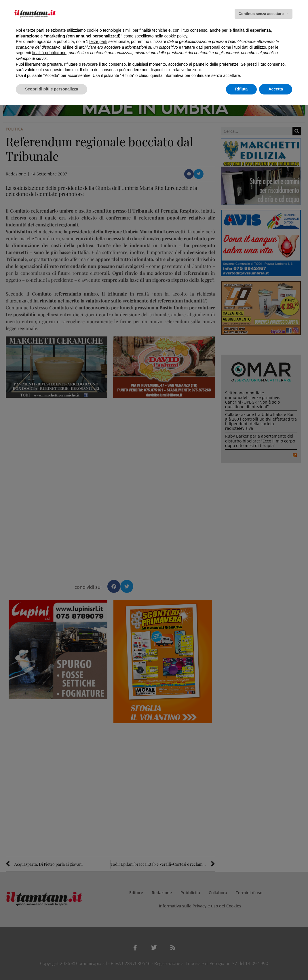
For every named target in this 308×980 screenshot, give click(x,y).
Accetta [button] (276, 89)
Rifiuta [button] (242, 89)
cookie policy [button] (176, 36)
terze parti (98, 41)
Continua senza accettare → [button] (264, 14)
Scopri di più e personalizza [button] (52, 89)
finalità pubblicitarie (49, 53)
